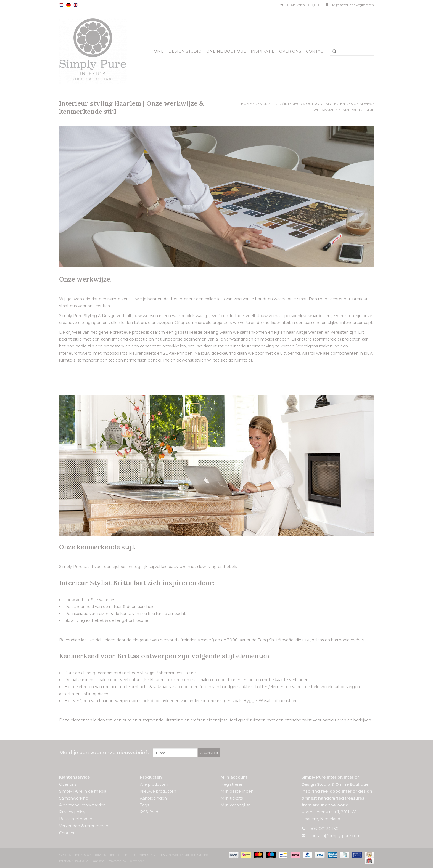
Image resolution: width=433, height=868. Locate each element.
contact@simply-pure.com (335, 836)
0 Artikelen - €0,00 (300, 5)
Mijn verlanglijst (235, 805)
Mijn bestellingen (237, 791)
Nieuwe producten (158, 791)
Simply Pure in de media (83, 791)
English (76, 5)
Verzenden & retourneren (84, 826)
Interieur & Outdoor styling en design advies (328, 104)
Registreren (232, 784)
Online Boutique (226, 51)
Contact (316, 51)
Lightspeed (136, 861)
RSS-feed (149, 812)
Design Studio (185, 51)
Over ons (290, 51)
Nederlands (61, 5)
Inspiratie (263, 51)
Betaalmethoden (76, 819)
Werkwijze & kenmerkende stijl (344, 110)
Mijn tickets (232, 798)
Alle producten (154, 784)
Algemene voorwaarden (82, 805)
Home (157, 51)
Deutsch (68, 5)
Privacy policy (72, 812)
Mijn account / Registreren (350, 5)
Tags (145, 805)
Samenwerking (74, 798)
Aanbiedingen (153, 798)
